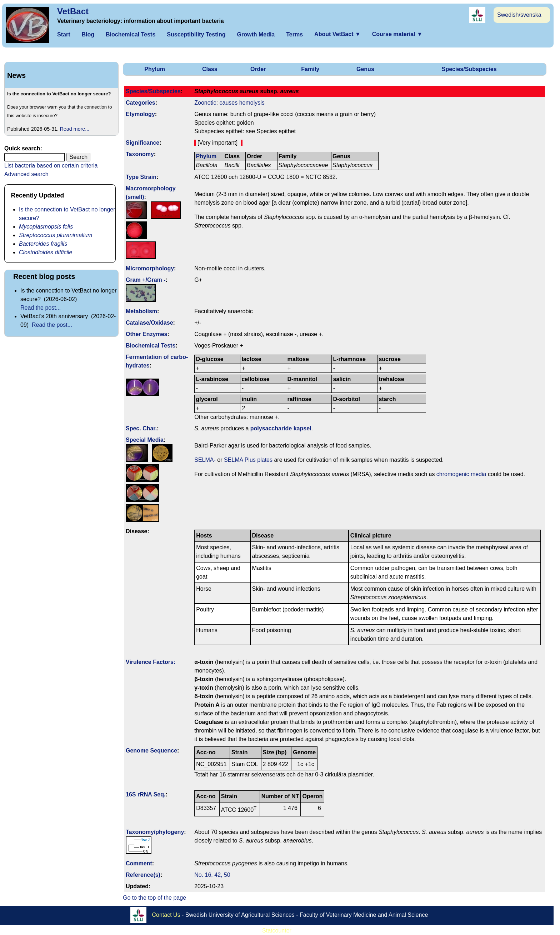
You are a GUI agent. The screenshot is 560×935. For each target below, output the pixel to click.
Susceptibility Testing (196, 34)
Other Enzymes (146, 334)
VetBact (73, 11)
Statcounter (277, 931)
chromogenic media (461, 474)
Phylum (155, 69)
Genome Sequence (151, 751)
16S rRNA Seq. (146, 794)
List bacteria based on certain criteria (51, 166)
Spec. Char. (141, 428)
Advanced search (26, 174)
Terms (294, 34)
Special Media (145, 440)
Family (310, 69)
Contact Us (166, 914)
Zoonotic (205, 103)
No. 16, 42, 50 (212, 875)
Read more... (75, 129)
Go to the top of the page (154, 898)
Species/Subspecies (469, 69)
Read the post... (41, 308)
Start (64, 34)
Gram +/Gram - (146, 280)
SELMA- (205, 460)
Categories (141, 103)
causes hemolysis (242, 103)
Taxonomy (140, 154)
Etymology (140, 114)
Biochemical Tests (131, 34)
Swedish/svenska (519, 15)
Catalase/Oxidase (149, 323)
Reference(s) (143, 875)
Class (210, 69)
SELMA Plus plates (248, 460)
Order (258, 69)
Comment (139, 863)
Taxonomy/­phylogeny (155, 832)
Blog (88, 34)
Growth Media (256, 34)
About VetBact (337, 34)
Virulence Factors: (151, 662)
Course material (397, 34)
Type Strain (141, 177)
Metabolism (141, 311)
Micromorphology (150, 268)
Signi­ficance (142, 143)
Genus (365, 69)
